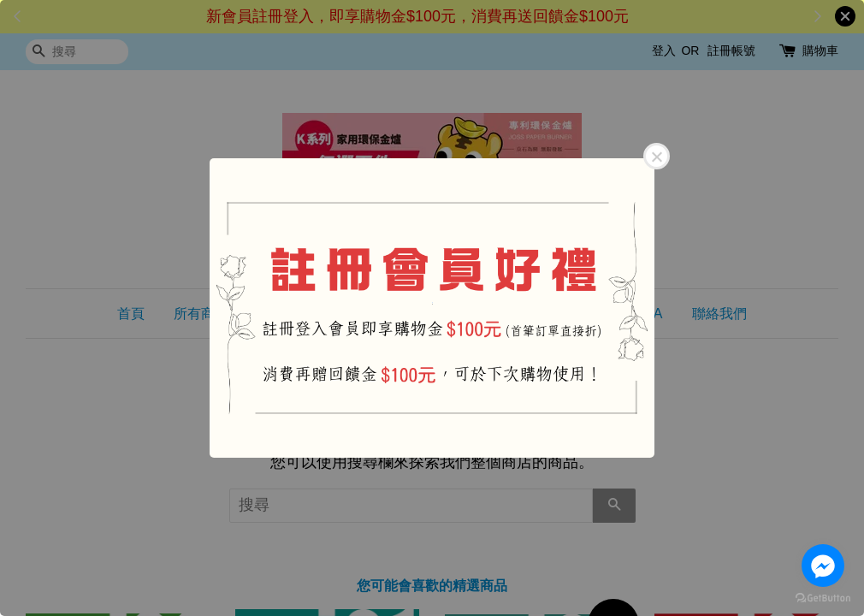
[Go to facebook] (823, 566)
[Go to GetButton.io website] (823, 598)
